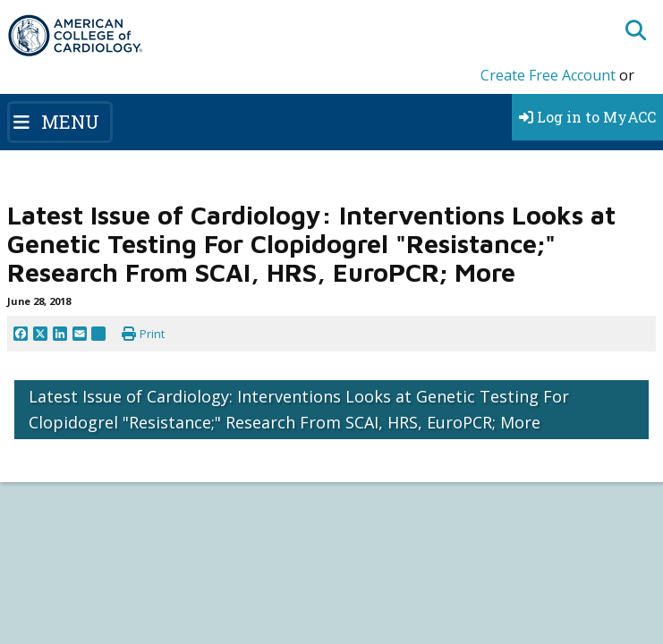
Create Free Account (548, 75)
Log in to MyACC (587, 117)
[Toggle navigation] (60, 122)
